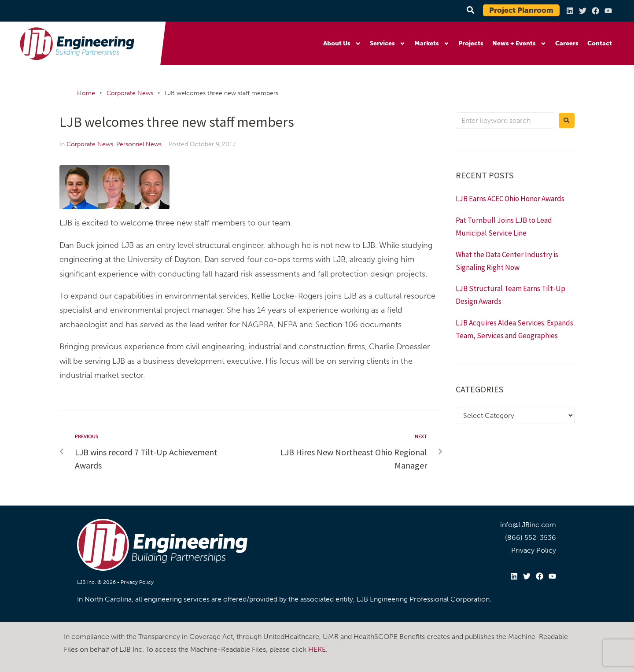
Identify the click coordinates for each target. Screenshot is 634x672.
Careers (567, 43)
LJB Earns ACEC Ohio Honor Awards (510, 199)
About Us (342, 44)
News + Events (519, 44)
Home (86, 93)
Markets (432, 44)
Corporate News (130, 93)
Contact (600, 43)
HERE (317, 649)
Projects (471, 43)
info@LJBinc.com (528, 525)
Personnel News (139, 144)
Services (388, 44)
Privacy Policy (137, 582)
